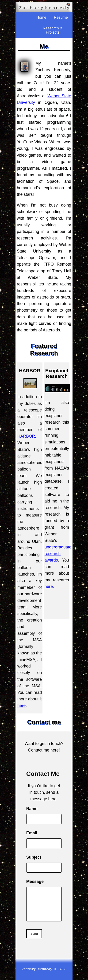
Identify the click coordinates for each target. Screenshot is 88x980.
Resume (61, 17)
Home (41, 17)
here (21, 706)
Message (35, 882)
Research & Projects (53, 30)
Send (34, 934)
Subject (34, 857)
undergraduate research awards (58, 554)
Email (32, 833)
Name (32, 809)
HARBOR (26, 436)
